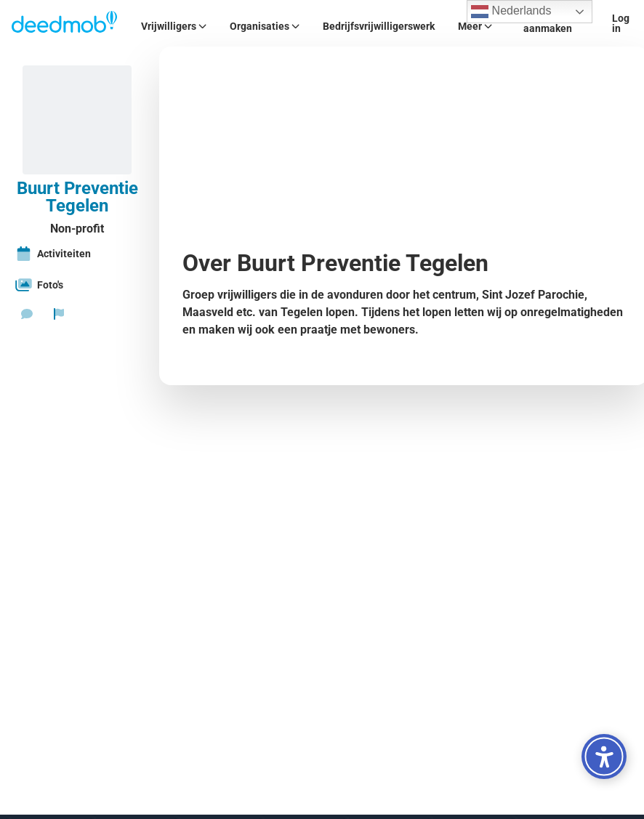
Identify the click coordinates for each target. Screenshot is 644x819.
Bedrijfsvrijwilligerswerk (379, 26)
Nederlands (511, 12)
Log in (621, 23)
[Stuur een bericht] (27, 314)
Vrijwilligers (174, 26)
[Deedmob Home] (65, 23)
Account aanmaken (548, 23)
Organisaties (265, 26)
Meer (475, 26)
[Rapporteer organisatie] (59, 314)
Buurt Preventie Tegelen (77, 197)
